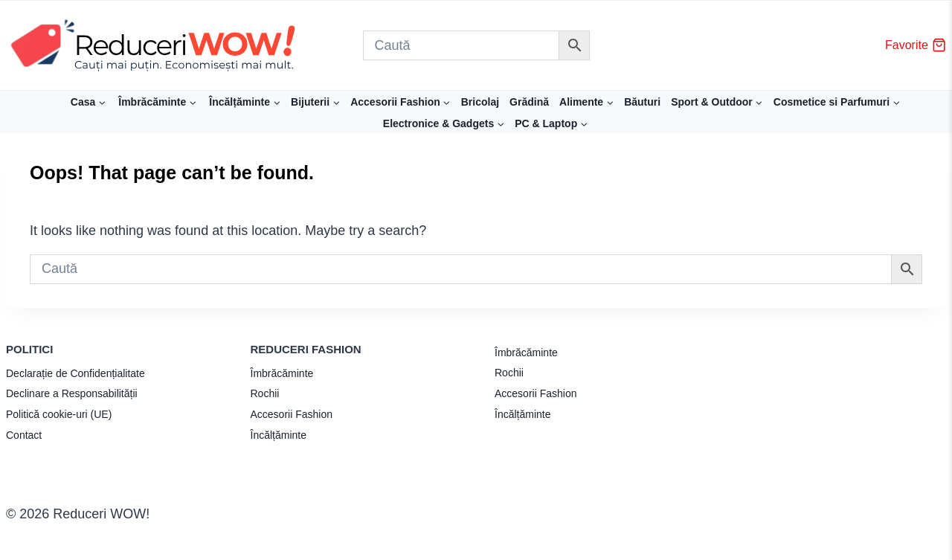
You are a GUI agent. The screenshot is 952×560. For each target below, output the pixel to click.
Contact (24, 435)
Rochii (265, 393)
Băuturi (642, 102)
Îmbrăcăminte (282, 373)
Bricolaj (480, 102)
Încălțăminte (279, 435)
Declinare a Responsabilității (72, 393)
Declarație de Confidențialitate (75, 373)
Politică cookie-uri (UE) (59, 414)
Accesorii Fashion (292, 414)
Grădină (529, 102)
